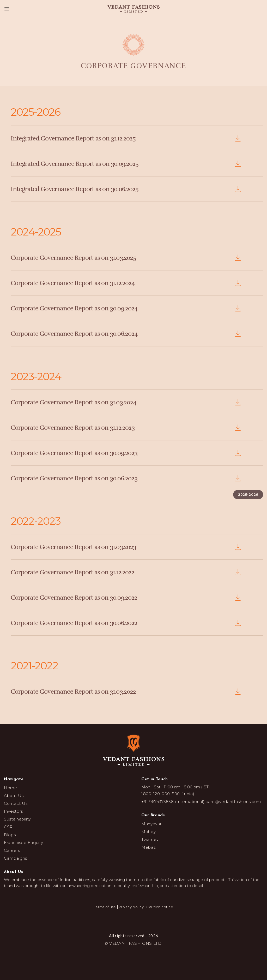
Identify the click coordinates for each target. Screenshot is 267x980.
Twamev (150, 839)
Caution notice (160, 907)
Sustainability (17, 819)
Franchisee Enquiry (23, 843)
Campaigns (16, 858)
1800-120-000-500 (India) (168, 794)
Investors (13, 811)
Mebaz (148, 847)
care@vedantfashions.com (233, 802)
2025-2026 (248, 495)
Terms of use (105, 907)
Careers (12, 850)
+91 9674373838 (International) (173, 802)
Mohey (148, 832)
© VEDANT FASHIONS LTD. (134, 943)
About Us (14, 796)
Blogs (10, 835)
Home (11, 788)
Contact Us (16, 803)
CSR (8, 827)
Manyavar (151, 824)
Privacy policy (131, 907)
